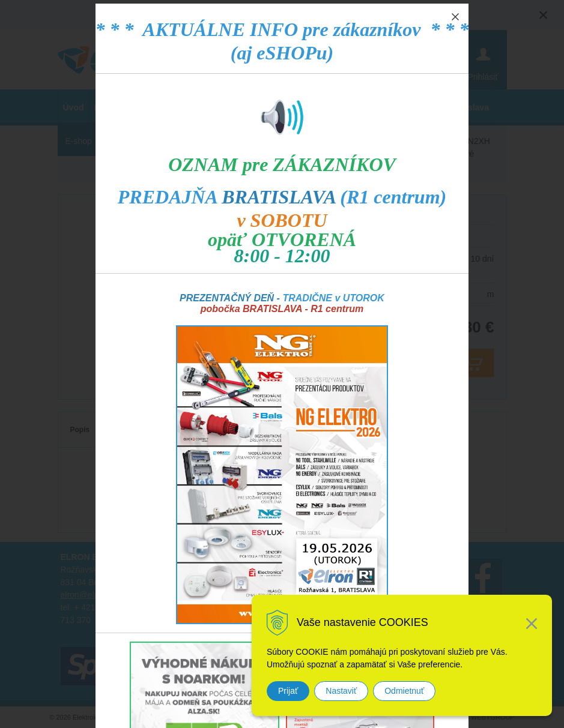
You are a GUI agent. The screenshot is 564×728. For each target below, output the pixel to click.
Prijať (288, 691)
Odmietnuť (404, 691)
